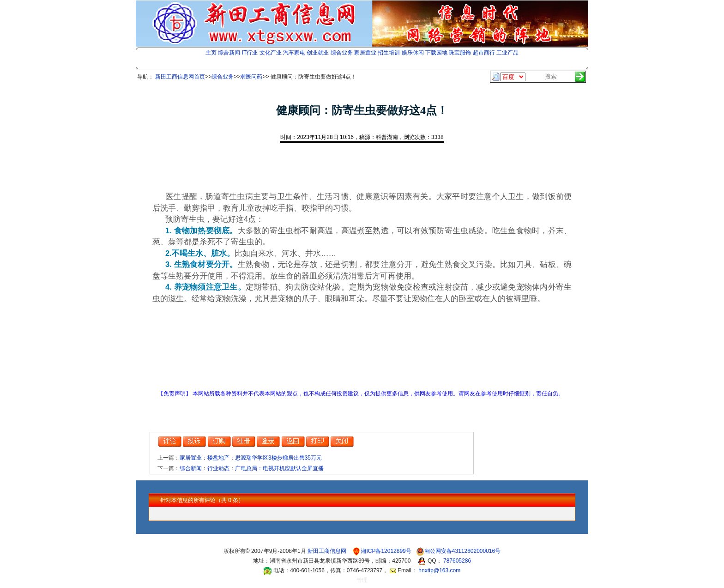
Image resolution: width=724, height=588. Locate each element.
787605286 (457, 561)
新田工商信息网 (328, 551)
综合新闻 (229, 53)
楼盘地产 (218, 458)
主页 (211, 53)
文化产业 (271, 53)
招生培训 (389, 53)
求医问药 (251, 77)
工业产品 (507, 53)
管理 (362, 580)
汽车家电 (294, 53)
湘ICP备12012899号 (387, 551)
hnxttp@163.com (439, 570)
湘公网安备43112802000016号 (462, 551)
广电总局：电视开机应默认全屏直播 (279, 468)
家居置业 (365, 53)
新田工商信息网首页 (180, 77)
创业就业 (318, 53)
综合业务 (342, 53)
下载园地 (436, 53)
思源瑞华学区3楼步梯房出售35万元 (278, 458)
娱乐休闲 (413, 53)
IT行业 (250, 53)
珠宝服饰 (460, 53)
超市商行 (484, 53)
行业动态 (218, 468)
